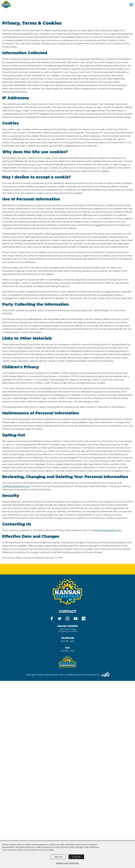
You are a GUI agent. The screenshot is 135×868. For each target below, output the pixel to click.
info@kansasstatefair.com (16, 486)
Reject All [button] (58, 857)
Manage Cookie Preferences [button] (67, 863)
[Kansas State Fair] (6, 4)
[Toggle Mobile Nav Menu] (131, 4)
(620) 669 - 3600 (68, 641)
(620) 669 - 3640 (68, 651)
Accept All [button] (76, 857)
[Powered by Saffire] (105, 675)
